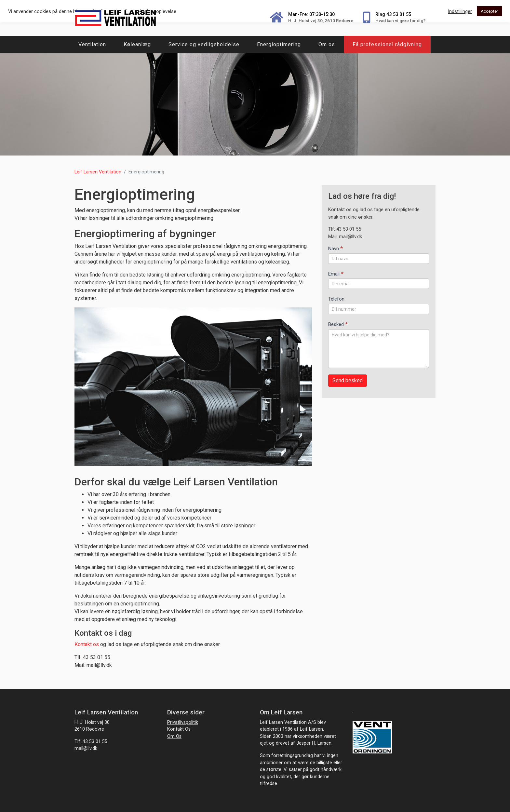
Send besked (348, 380)
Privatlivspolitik (183, 722)
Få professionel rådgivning (387, 44)
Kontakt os (87, 644)
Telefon (336, 299)
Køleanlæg (137, 44)
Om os (327, 44)
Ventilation (92, 44)
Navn (335, 249)
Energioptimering (279, 44)
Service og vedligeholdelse (204, 44)
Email (336, 274)
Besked (338, 324)
